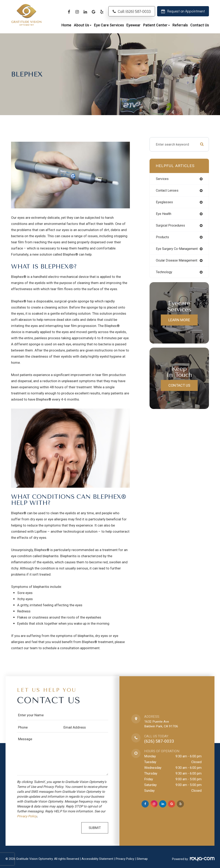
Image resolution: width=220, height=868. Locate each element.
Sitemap (142, 859)
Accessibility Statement (97, 859)
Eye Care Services (109, 25)
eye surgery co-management (178, 250)
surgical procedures (172, 227)
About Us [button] (83, 25)
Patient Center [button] (156, 25)
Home (66, 25)
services (163, 179)
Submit (95, 828)
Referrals (180, 25)
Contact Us (200, 25)
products (163, 238)
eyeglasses (165, 203)
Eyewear (133, 25)
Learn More (179, 322)
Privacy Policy (27, 816)
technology (165, 274)
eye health (164, 215)
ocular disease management (178, 262)
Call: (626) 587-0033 (134, 11)
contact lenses (168, 191)
